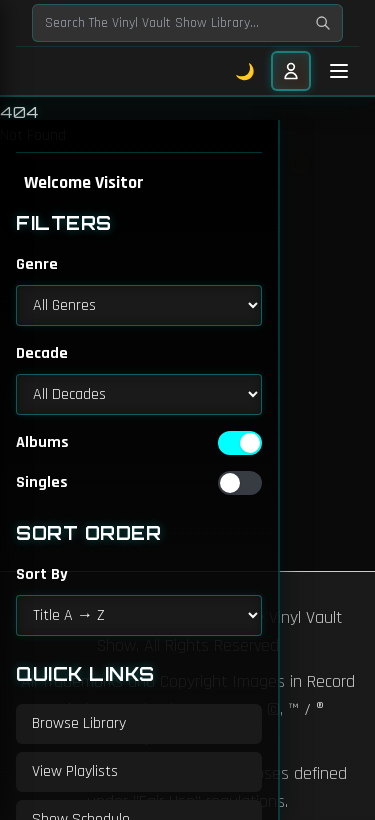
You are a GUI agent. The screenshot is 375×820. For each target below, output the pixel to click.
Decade (42, 353)
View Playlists (75, 771)
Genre (37, 264)
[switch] (240, 443)
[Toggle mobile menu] (339, 71)
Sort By (42, 574)
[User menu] (291, 71)
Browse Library (79, 723)
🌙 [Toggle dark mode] (245, 71)
